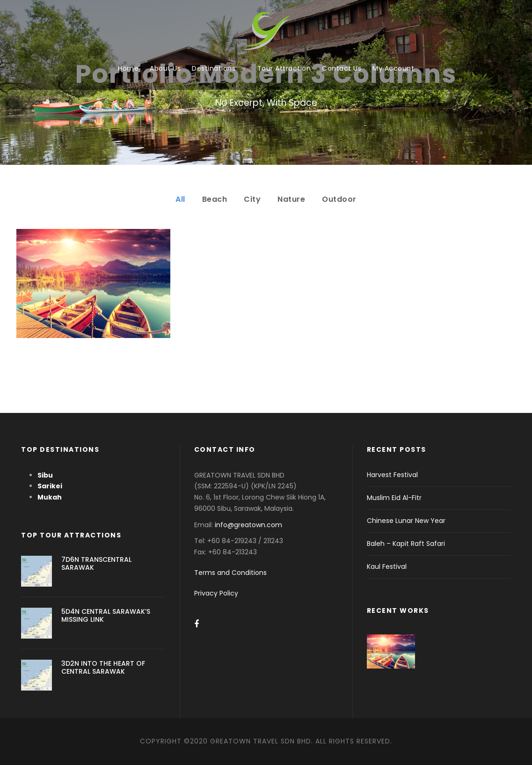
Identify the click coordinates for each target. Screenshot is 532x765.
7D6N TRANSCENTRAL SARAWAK (96, 563)
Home (128, 68)
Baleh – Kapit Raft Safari (406, 544)
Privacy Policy (216, 593)
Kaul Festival (387, 566)
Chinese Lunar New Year (406, 521)
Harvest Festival (392, 475)
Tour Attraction (284, 68)
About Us (165, 68)
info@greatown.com (249, 525)
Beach (215, 199)
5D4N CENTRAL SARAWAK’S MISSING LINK (106, 615)
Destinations (214, 68)
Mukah (50, 497)
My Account (393, 68)
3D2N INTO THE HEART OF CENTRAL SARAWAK (103, 667)
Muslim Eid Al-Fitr (394, 498)
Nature (291, 199)
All (180, 199)
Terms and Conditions (230, 573)
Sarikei (50, 486)
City (252, 199)
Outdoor (339, 199)
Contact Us (342, 68)
